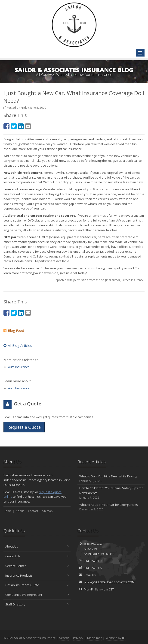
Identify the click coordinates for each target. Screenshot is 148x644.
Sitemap (47, 511)
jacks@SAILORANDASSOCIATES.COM (109, 582)
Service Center (37, 566)
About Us (37, 546)
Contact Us (37, 556)
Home (8, 511)
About (20, 511)
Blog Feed (14, 330)
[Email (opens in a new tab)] (28, 126)
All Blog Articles (18, 345)
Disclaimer (94, 638)
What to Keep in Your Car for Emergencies (111, 507)
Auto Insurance (19, 367)
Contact (33, 511)
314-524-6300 (93, 561)
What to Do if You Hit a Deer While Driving (111, 479)
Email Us (90, 575)
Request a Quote (24, 427)
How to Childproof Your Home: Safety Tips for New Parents (111, 493)
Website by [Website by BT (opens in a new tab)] (116, 638)
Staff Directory (37, 604)
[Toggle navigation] (140, 53)
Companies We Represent (37, 595)
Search (64, 638)
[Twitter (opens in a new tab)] (14, 126)
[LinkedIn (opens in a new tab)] (21, 126)
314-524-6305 (93, 568)
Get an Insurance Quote (37, 585)
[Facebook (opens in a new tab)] (6, 126)
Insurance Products (37, 575)
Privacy (78, 638)
